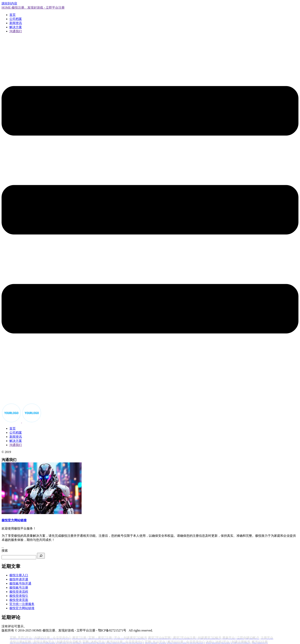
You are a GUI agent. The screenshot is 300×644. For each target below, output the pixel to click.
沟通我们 (16, 31)
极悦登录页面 (19, 600)
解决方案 (16, 27)
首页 (13, 15)
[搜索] (41, 556)
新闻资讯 (16, 23)
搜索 (5, 551)
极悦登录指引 (19, 596)
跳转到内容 (9, 3)
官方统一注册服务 (22, 604)
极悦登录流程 (19, 592)
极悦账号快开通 (20, 583)
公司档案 (16, 19)
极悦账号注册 (19, 588)
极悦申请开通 (19, 579)
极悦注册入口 (19, 575)
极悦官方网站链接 (22, 608)
